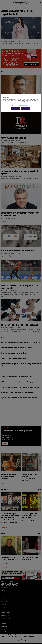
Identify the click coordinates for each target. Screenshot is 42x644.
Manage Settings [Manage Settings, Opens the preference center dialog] (16, 109)
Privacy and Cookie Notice (23, 105)
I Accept (25, 109)
